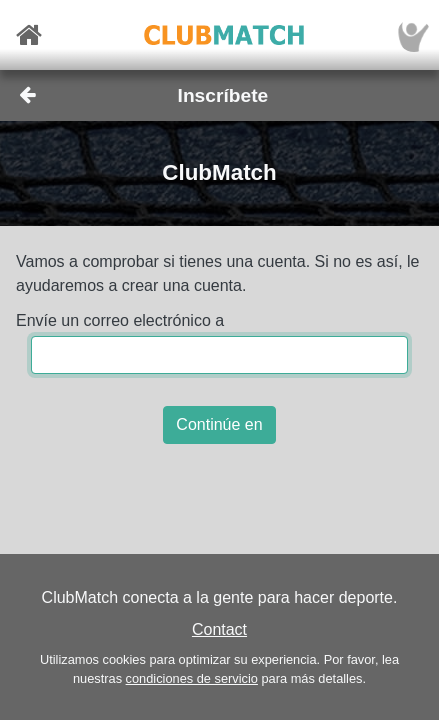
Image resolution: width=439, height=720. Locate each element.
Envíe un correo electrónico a (120, 320)
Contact (219, 629)
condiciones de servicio (192, 678)
